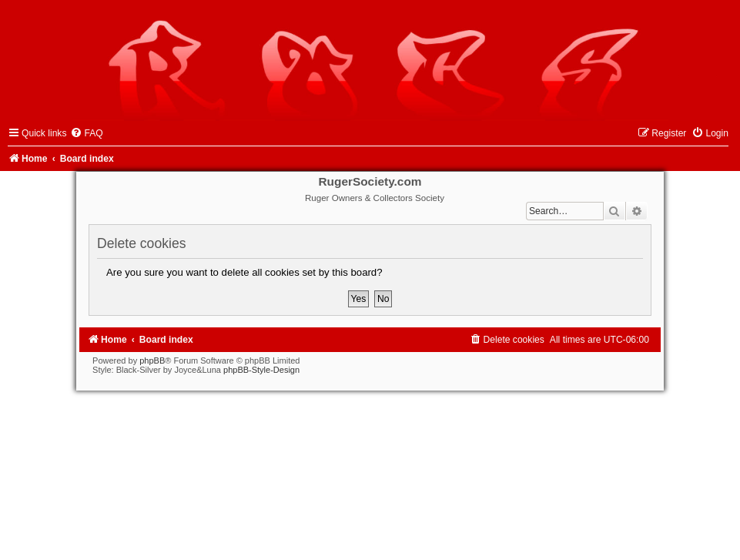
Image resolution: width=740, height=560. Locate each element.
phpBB (152, 360)
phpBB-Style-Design (261, 370)
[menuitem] (86, 133)
